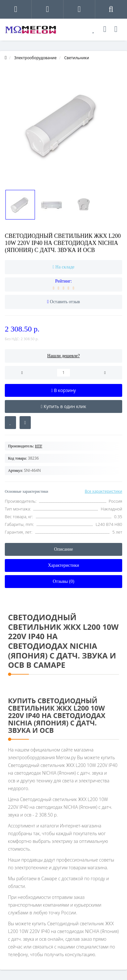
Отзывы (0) (63, 581)
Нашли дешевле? (63, 356)
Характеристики (63, 565)
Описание (64, 549)
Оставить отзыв (65, 302)
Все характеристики (103, 491)
